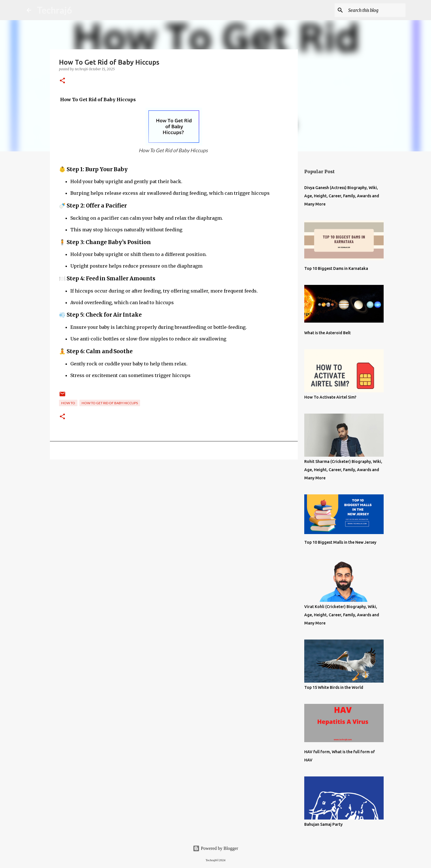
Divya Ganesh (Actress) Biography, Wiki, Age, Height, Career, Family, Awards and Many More (342, 196)
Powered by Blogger (216, 848)
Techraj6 (55, 10)
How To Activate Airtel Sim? (330, 397)
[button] (62, 81)
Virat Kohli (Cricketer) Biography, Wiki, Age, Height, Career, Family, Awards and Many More (342, 615)
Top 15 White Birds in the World (334, 687)
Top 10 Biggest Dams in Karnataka (336, 268)
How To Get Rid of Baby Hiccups (110, 403)
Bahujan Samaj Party (323, 824)
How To (68, 403)
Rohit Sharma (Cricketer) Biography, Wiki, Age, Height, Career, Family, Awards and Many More (343, 470)
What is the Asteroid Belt (328, 333)
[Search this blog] (376, 10)
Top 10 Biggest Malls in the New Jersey (340, 542)
